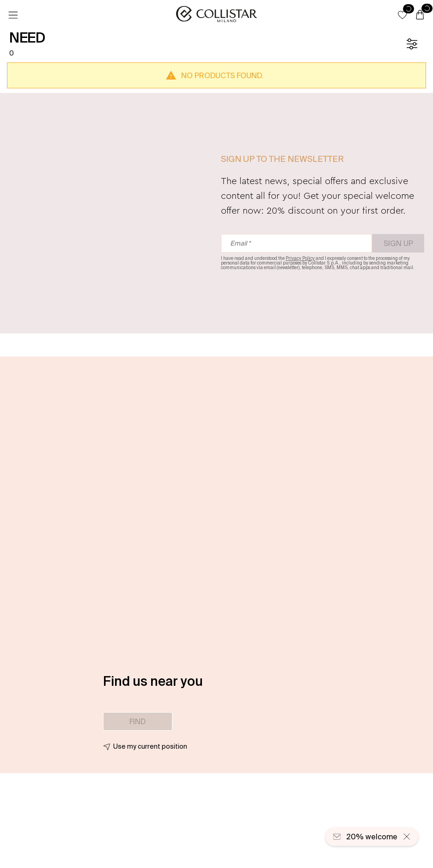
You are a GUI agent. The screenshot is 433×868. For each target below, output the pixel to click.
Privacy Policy (300, 258)
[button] (403, 15)
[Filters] (412, 44)
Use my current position (150, 746)
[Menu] (13, 15)
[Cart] (420, 15)
